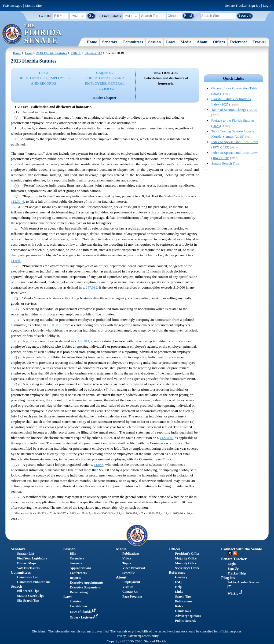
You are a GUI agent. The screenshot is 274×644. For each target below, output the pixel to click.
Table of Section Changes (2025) (235, 110)
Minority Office (186, 563)
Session (155, 42)
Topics (127, 563)
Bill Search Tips (28, 591)
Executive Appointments (87, 583)
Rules (179, 606)
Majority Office (186, 558)
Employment (131, 582)
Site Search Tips (28, 601)
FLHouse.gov (12, 6)
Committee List (28, 577)
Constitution (78, 606)
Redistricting (79, 592)
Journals (76, 563)
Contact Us (130, 592)
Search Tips (183, 596)
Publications (131, 554)
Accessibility (150, 636)
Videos (127, 558)
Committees (133, 42)
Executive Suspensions (85, 587)
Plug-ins (228, 578)
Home (92, 42)
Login (267, 6)
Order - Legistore (84, 617)
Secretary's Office (187, 568)
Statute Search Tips (225, 163)
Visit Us (128, 587)
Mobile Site (33, 6)
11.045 (16, 261)
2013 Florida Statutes (52, 53)
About (202, 42)
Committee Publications (34, 582)
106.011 (56, 325)
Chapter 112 (93, 53)
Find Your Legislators (32, 558)
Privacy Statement (128, 636)
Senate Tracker (234, 559)
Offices (219, 42)
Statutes (75, 601)
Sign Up (254, 6)
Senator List (26, 554)
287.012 (91, 288)
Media (186, 42)
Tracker (259, 42)
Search (17, 586)
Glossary (181, 577)
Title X (76, 53)
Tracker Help (237, 573)
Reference (239, 42)
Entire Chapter (105, 98)
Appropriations (80, 568)
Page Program (132, 596)
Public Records (185, 621)
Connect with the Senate (242, 549)
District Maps (27, 563)
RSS (235, 553)
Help (178, 587)
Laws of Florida (83, 612)
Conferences (78, 573)
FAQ (178, 582)
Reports (75, 578)
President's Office (187, 554)
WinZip (235, 594)
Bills (73, 554)
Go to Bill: (46, 16)
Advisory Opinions (188, 616)
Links (179, 592)
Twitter (230, 553)
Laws (171, 42)
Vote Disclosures (28, 568)
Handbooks (183, 611)
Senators (110, 42)
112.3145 (18, 202)
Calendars (77, 558)
